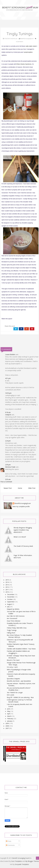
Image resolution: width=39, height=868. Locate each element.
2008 (7, 726)
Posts (9, 841)
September (11, 602)
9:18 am (8, 412)
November (11, 597)
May (9, 711)
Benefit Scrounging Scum (21, 858)
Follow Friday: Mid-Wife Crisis (17, 628)
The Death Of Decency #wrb (23, 546)
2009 (7, 723)
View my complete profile (21, 506)
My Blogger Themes (32, 861)
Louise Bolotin (10, 354)
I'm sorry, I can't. (12, 667)
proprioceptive (28, 52)
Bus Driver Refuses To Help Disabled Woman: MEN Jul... (19, 636)
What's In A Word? (20, 537)
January (10, 721)
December (11, 594)
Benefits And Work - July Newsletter (19, 681)
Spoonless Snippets (13, 679)
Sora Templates (17, 861)
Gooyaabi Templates (22, 864)
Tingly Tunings (12, 630)
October (10, 599)
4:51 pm (8, 378)
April (9, 714)
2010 (7, 592)
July (9, 607)
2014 (7, 582)
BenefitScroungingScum (23, 503)
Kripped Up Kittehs (13, 609)
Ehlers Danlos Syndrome (24, 64)
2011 (7, 590)
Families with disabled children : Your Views (21, 649)
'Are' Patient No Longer (15, 693)
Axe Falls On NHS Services (16, 616)
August (10, 604)
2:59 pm (8, 465)
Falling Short (11, 633)
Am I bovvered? (12, 618)
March (10, 716)
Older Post (32, 488)
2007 (7, 728)
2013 (7, 585)
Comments (10, 845)
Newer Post (8, 488)
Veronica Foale (10, 467)
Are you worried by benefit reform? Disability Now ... (19, 689)
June (9, 709)
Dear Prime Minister (14, 621)
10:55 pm (8, 393)
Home (20, 488)
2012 (7, 587)
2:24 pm (8, 441)
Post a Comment (6, 482)
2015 (7, 580)
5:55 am (8, 479)
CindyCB (8, 415)
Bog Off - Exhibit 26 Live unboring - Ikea (20, 697)
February (10, 719)
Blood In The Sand (13, 660)
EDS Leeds (11, 695)
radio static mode (31, 46)
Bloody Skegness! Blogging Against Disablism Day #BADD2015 (23, 530)
